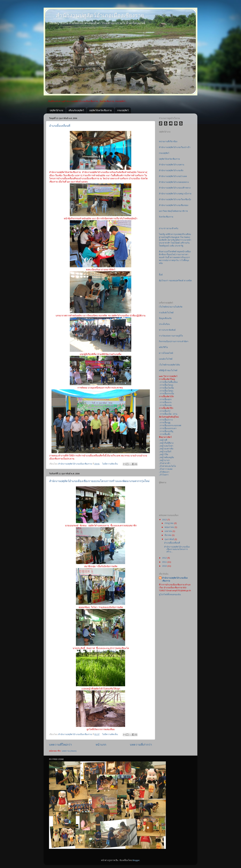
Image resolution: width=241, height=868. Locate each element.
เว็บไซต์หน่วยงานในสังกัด (171, 307)
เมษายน (169, 531)
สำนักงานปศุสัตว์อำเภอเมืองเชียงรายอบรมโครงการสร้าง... (177, 549)
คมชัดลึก (163, 240)
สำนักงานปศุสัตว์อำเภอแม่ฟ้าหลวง (175, 188)
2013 (165, 520)
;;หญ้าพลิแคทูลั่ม (166, 457)
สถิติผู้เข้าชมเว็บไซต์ (168, 370)
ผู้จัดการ (179, 240)
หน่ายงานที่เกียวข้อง (168, 141)
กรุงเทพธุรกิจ (179, 234)
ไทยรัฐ (162, 234)
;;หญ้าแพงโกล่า (166, 446)
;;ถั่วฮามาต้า (165, 463)
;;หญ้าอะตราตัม (166, 449)
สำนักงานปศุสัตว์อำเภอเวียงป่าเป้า (175, 147)
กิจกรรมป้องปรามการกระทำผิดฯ (174, 341)
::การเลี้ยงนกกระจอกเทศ (170, 425)
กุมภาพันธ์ (170, 539)
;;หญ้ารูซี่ (163, 440)
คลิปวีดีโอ (163, 347)
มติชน (188, 234)
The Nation (185, 237)
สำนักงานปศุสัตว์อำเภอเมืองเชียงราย (175, 579)
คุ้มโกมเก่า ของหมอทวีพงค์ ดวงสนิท (175, 281)
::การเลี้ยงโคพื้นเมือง (168, 382)
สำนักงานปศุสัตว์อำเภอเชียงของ (174, 205)
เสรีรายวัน (185, 243)
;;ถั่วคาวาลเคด (166, 469)
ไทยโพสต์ (175, 243)
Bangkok (175, 237)
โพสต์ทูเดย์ (164, 246)
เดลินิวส (169, 234)
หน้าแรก (101, 745)
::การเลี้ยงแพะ (165, 405)
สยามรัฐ (171, 240)
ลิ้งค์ (161, 275)
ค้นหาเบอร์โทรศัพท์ (168, 252)
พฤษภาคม (170, 527)
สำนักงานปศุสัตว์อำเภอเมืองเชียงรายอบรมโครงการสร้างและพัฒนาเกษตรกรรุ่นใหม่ (99, 481)
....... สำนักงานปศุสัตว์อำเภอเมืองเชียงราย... (96, 15)
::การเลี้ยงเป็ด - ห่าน (168, 414)
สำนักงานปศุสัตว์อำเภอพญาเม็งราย (175, 194)
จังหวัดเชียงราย (166, 217)
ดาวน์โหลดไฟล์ (166, 353)
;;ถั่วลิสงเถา (164, 472)
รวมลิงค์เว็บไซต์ (166, 313)
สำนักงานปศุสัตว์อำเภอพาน (172, 165)
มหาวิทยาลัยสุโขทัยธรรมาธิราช (173, 211)
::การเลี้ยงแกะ (165, 402)
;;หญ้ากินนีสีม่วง (166, 443)
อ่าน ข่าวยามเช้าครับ (169, 228)
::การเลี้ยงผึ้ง (165, 434)
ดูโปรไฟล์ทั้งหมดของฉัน (170, 594)
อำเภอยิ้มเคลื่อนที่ (60, 126)
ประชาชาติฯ (165, 243)
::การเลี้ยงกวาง (166, 420)
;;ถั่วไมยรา (164, 475)
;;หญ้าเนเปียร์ (165, 452)
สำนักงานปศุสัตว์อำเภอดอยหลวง (174, 182)
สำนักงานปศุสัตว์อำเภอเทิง (171, 170)
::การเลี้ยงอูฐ (165, 423)
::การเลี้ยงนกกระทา (168, 428)
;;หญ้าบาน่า (164, 460)
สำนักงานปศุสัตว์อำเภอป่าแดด (173, 176)
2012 (165, 558)
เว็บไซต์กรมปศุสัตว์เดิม (169, 365)
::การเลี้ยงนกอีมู (166, 431)
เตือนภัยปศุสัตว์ (76, 110)
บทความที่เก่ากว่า (141, 745)
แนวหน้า (187, 240)
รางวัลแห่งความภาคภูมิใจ (171, 336)
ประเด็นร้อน (164, 324)
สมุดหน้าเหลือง (184, 252)
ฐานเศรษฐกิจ (165, 237)
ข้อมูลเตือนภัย (165, 318)
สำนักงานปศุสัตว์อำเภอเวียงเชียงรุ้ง (175, 199)
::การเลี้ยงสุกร (165, 399)
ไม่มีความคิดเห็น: (111, 464)
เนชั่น (172, 246)
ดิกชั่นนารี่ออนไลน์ (167, 254)
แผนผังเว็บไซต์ (166, 359)
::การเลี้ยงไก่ (165, 411)
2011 (165, 562)
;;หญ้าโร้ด (164, 454)
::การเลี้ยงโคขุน (166, 391)
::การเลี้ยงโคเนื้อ (166, 388)
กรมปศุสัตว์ (123, 110)
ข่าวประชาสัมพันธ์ (167, 330)
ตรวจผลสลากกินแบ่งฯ (180, 257)
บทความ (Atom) (69, 751)
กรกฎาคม (169, 523)
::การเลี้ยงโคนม (166, 385)
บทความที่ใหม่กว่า (60, 745)
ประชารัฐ (179, 246)
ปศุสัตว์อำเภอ (56, 110)
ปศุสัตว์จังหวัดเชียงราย (100, 110)
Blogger (136, 860)
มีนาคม (168, 535)
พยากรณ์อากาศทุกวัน (169, 260)
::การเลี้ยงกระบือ (166, 394)
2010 (165, 566)
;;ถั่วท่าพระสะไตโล (167, 466)
